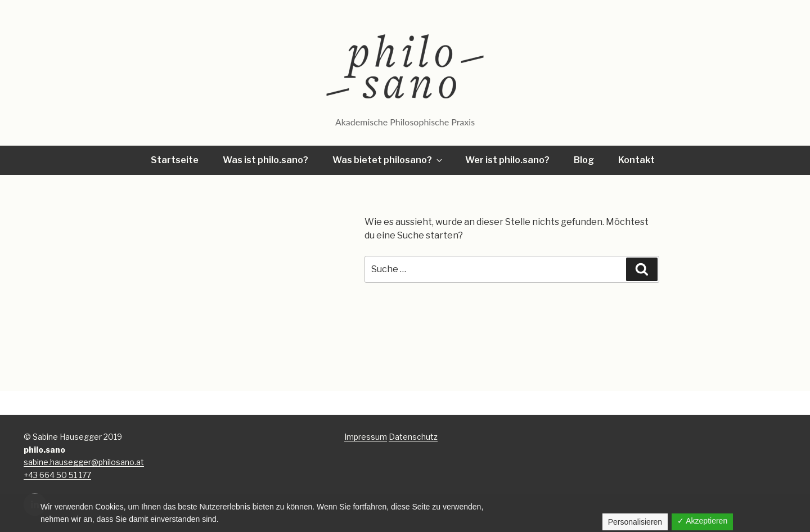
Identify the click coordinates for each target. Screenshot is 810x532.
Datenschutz (413, 437)
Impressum (366, 437)
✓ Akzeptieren (702, 521)
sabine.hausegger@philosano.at (84, 462)
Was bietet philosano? (388, 160)
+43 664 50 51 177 (57, 475)
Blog (584, 160)
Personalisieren (635, 522)
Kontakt (636, 160)
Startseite (175, 160)
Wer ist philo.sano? (507, 160)
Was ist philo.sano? (265, 160)
